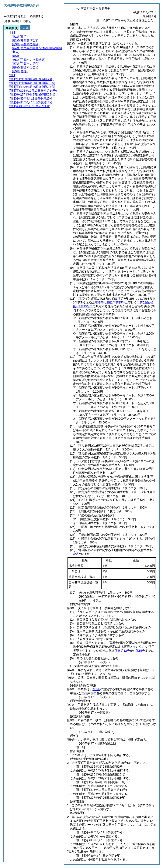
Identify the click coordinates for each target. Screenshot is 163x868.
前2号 (82, 500)
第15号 (141, 651)
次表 (76, 554)
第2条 (96, 689)
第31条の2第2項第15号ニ (111, 302)
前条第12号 (122, 651)
